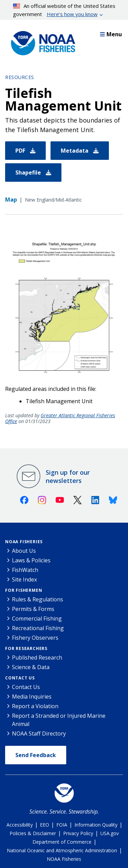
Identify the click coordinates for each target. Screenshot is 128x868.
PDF (25, 151)
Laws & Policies (31, 560)
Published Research (37, 658)
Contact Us (20, 678)
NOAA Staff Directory (39, 733)
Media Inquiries (32, 697)
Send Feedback (36, 755)
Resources (20, 77)
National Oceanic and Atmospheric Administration (62, 850)
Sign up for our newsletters (68, 476)
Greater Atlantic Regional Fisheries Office (60, 418)
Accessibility (20, 825)
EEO (45, 825)
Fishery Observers (35, 638)
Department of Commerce (62, 842)
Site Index (24, 579)
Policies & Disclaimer (33, 833)
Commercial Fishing (37, 618)
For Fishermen (24, 590)
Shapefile (33, 173)
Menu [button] (111, 34)
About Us (24, 551)
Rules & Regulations (38, 599)
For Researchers (26, 648)
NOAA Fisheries (24, 542)
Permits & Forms (33, 609)
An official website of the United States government (64, 10)
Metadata (80, 151)
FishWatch (25, 570)
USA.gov (110, 833)
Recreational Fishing (38, 628)
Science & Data (31, 667)
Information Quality (96, 825)
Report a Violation (35, 706)
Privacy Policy (78, 833)
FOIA (62, 825)
